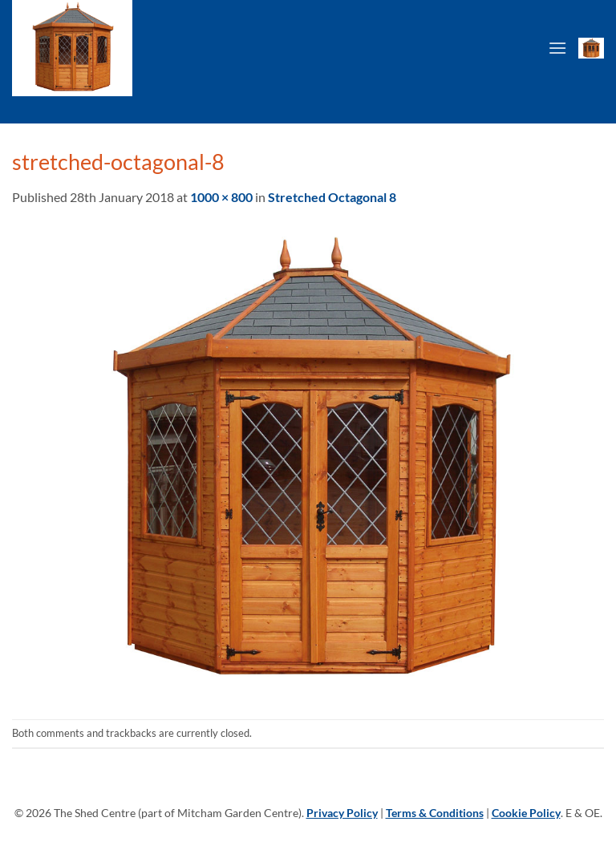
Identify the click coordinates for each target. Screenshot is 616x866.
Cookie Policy (526, 813)
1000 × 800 (221, 197)
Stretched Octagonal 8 (332, 197)
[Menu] (557, 48)
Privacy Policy (342, 813)
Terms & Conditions (435, 813)
